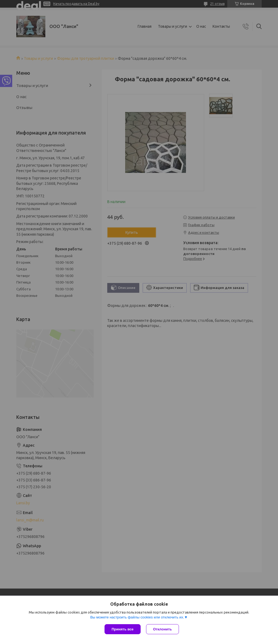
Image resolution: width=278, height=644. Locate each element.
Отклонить (162, 629)
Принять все (123, 629)
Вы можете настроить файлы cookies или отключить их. (137, 617)
